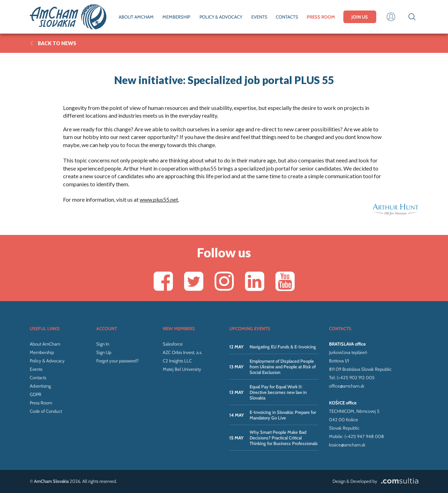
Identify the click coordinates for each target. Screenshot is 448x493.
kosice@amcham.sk (347, 445)
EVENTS (259, 17)
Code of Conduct (46, 411)
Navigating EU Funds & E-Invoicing (283, 347)
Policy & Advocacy (47, 361)
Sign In (103, 344)
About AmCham (45, 344)
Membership (42, 352)
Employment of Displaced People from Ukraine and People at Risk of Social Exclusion (283, 367)
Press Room (41, 403)
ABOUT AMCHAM (136, 17)
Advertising (40, 386)
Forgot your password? (117, 361)
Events (36, 369)
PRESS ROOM (321, 17)
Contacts (38, 377)
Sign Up (104, 352)
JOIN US (360, 17)
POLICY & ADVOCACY (221, 17)
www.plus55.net (159, 199)
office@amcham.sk (347, 386)
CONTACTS (287, 17)
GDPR (36, 394)
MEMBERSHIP (176, 17)
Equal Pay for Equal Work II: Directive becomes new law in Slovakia (278, 392)
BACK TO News (53, 43)
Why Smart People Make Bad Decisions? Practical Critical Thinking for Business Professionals (284, 438)
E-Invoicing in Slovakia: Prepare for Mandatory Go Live (283, 415)
